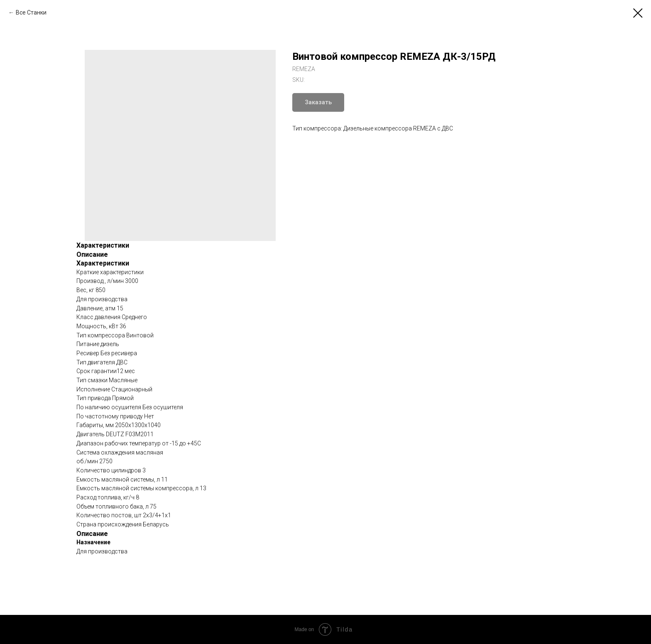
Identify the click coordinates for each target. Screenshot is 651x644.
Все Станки (31, 12)
